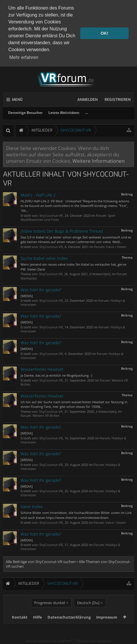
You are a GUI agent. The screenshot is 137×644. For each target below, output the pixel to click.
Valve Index (32, 505)
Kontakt (20, 624)
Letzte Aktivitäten (64, 111)
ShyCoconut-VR (51, 214)
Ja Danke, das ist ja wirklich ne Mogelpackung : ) (56, 374)
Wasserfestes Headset (42, 368)
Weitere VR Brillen (46, 414)
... (86, 111)
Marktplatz (29, 276)
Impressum (107, 624)
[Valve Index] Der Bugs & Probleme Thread (62, 229)
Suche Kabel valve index (44, 257)
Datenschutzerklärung (69, 624)
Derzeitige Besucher (25, 111)
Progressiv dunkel (50, 610)
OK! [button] (104, 33)
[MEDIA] (27, 294)
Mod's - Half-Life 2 (38, 193)
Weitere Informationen (98, 159)
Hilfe (38, 624)
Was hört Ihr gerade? (41, 288)
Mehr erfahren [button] (24, 57)
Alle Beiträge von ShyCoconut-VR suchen (41, 560)
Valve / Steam (116, 245)
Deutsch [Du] (88, 610)
